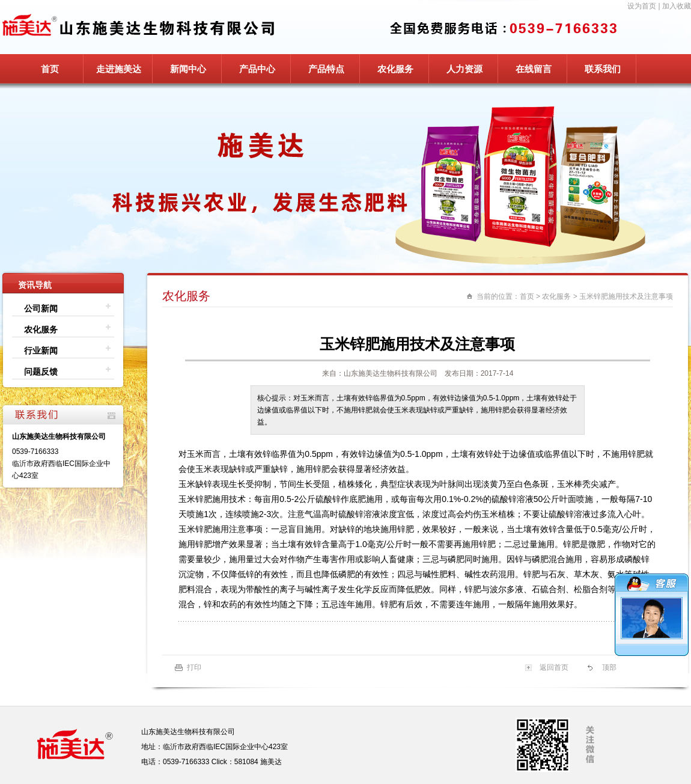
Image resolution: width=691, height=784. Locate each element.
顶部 (609, 667)
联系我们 (603, 69)
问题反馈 (41, 372)
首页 (50, 69)
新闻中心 (188, 69)
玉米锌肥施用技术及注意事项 (626, 296)
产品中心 (257, 69)
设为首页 (642, 6)
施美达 (271, 762)
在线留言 (534, 69)
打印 (194, 667)
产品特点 (326, 69)
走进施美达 (119, 69)
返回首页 (554, 667)
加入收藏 (677, 6)
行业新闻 (41, 351)
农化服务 (395, 69)
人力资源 (464, 69)
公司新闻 (41, 308)
